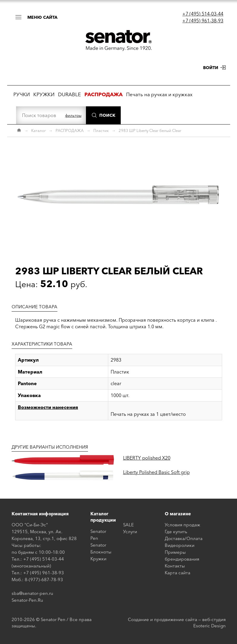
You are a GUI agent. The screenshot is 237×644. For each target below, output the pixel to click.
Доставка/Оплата (184, 538)
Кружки (98, 559)
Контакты (175, 566)
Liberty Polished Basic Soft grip (156, 472)
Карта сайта (178, 573)
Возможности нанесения (48, 407)
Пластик (101, 130)
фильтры (73, 115)
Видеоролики (180, 545)
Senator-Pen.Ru (27, 600)
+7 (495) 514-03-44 (203, 14)
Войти (211, 68)
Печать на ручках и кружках (159, 94)
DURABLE (69, 94)
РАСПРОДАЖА (70, 130)
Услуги (130, 532)
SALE (128, 525)
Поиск (107, 115)
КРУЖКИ (44, 94)
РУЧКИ (22, 94)
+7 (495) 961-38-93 (203, 21)
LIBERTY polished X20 (147, 458)
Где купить (176, 532)
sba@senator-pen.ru (32, 593)
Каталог (39, 130)
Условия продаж (182, 525)
